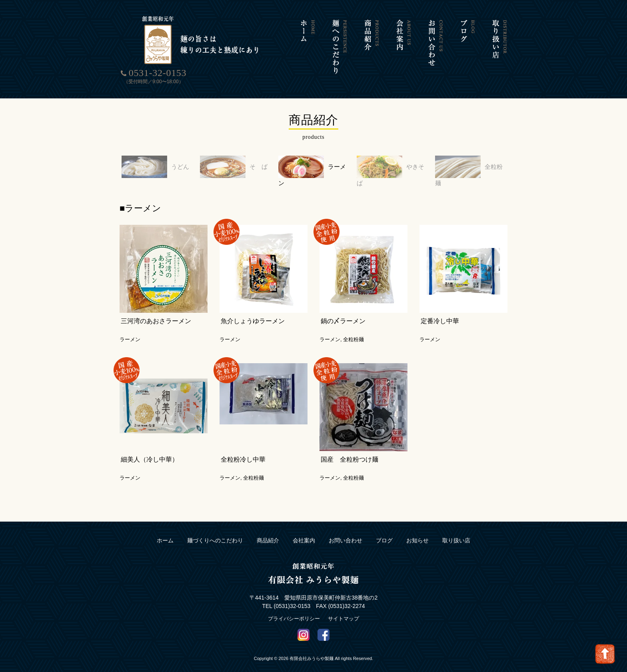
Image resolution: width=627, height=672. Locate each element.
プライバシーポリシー (294, 609)
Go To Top (605, 654)
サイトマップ (343, 609)
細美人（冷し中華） (150, 450)
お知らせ (417, 531)
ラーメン (311, 167)
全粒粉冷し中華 (243, 450)
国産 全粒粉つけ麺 (349, 450)
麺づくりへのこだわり (215, 531)
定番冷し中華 (440, 311)
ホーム (165, 531)
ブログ (384, 531)
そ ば (230, 167)
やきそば (389, 167)
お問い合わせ (345, 531)
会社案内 (304, 531)
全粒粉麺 (468, 167)
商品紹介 (268, 531)
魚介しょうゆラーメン (253, 311)
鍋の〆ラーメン (343, 311)
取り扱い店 (456, 531)
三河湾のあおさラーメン (156, 311)
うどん (151, 167)
